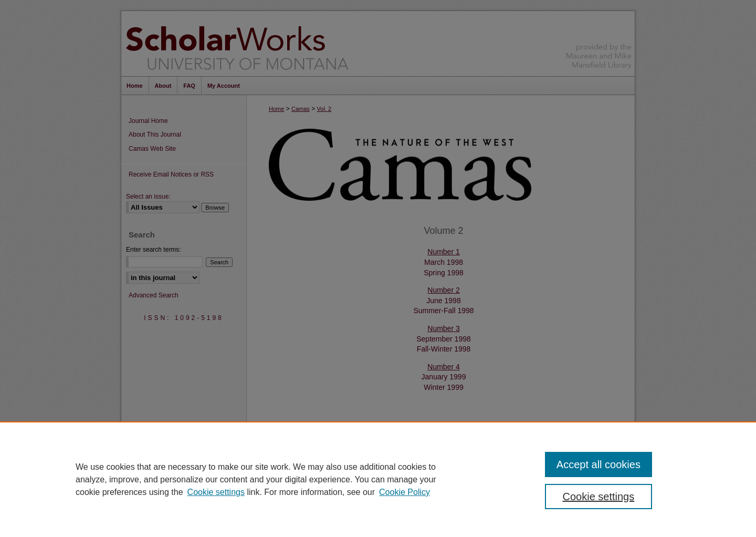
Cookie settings (216, 492)
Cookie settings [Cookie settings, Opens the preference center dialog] (599, 497)
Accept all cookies (598, 464)
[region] (378, 479)
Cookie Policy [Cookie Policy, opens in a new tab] (405, 492)
